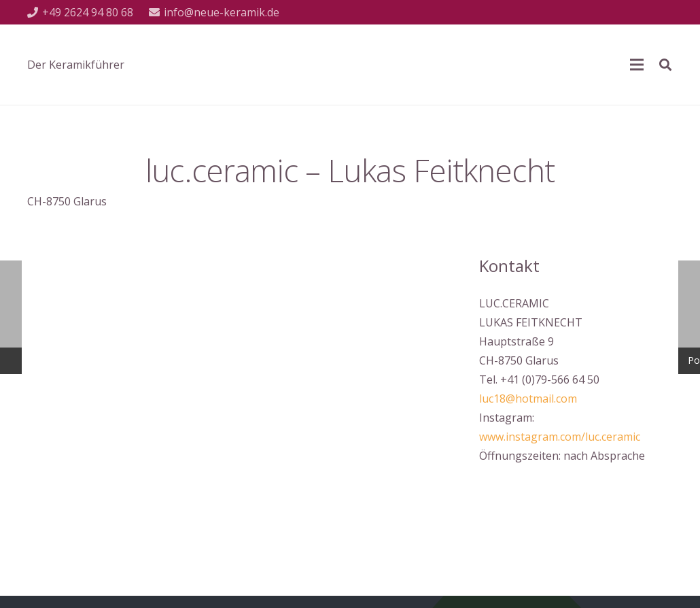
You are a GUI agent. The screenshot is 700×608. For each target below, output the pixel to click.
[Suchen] (665, 65)
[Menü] (637, 65)
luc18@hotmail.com (528, 399)
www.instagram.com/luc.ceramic (560, 437)
